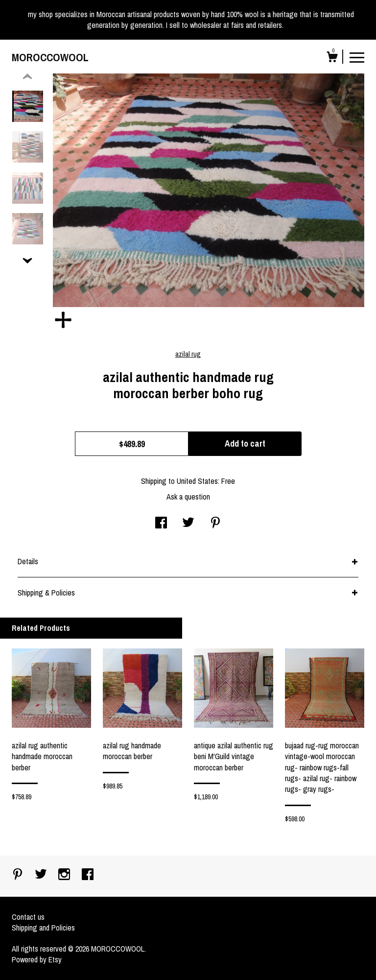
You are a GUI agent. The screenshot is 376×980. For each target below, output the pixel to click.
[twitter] (42, 875)
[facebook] (88, 875)
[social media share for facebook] (161, 524)
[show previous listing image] (27, 77)
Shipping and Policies (43, 928)
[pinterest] (19, 875)
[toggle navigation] (357, 57)
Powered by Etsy (37, 959)
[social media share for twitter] (188, 524)
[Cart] (332, 58)
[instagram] (65, 875)
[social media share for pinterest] (215, 524)
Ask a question (188, 497)
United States (197, 481)
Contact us (28, 917)
